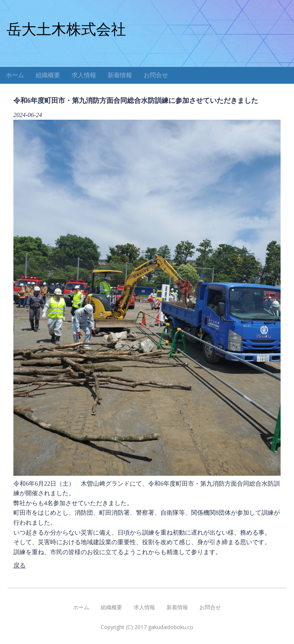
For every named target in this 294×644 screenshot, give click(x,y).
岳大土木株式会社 (66, 29)
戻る (20, 565)
